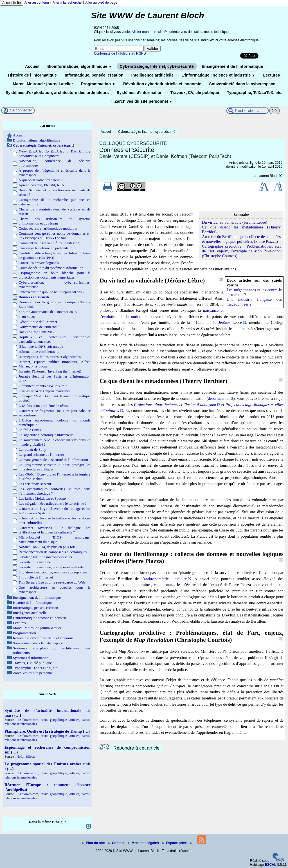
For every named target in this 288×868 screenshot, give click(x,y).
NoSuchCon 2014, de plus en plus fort (47, 547)
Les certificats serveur (35, 484)
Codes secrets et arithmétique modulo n (48, 228)
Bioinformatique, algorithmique (79, 66)
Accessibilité (12, 3)
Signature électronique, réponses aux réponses (53, 572)
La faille (30, 430)
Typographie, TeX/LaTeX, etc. (255, 93)
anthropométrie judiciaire (165, 579)
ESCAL (271, 865)
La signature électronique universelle (46, 435)
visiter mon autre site (148, 32)
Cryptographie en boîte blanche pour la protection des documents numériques (55, 275)
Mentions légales (144, 843)
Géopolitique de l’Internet (38, 322)
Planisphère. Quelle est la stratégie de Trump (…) (47, 731)
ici (192, 251)
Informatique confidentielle (39, 352)
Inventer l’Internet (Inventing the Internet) (50, 371)
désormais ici (219, 398)
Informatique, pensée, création (94, 75)
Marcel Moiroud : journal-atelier (43, 84)
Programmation (98, 84)
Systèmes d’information (140, 93)
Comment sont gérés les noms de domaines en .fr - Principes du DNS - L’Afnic (55, 236)
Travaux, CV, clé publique (195, 93)
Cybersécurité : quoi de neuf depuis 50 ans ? (51, 292)
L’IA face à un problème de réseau (44, 406)
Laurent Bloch (268, 176)
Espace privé (175, 843)
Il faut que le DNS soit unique (41, 346)
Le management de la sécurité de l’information (53, 460)
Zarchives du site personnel (143, 101)
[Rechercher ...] (247, 111)
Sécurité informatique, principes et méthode (51, 567)
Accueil (32, 66)
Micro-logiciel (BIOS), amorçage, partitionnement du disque (55, 540)
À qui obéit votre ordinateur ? (40, 180)
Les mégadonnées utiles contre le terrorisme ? (53, 503)
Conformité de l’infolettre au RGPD (120, 53)
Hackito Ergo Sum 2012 (37, 332)
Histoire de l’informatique (33, 75)
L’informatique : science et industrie (218, 75)
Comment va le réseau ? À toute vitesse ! (49, 243)
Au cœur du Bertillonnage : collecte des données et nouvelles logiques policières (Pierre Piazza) (241, 239)
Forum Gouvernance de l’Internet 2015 (48, 312)
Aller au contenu (37, 3)
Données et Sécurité (34, 297)
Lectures (271, 75)
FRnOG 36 (27, 317)
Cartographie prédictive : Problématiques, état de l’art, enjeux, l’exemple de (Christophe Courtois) (241, 251)
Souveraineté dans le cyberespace (242, 84)
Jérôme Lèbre (230, 322)
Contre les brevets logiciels (39, 263)
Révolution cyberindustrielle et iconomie (162, 84)
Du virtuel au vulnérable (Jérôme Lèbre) (235, 222)
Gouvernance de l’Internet (38, 327)
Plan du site (94, 843)
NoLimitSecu (26, 757)
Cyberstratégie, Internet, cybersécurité (157, 66)
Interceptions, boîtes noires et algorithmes (50, 357)
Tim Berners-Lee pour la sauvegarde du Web (52, 582)
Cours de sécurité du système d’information (51, 268)
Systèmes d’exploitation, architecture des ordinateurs (57, 93)
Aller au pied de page (101, 3)
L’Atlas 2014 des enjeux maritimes (44, 391)
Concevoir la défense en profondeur (45, 248)
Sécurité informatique (35, 562)
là (106, 257)
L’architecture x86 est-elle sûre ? (43, 386)
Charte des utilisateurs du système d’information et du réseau (55, 221)
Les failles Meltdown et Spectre (42, 498)
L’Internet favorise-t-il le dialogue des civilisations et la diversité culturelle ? (55, 530)
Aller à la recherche (67, 3)
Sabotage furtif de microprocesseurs (45, 557)
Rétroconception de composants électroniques (53, 552)
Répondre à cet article (136, 748)
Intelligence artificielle (152, 75)
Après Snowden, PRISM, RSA (41, 185)
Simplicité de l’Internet (36, 577)
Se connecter (21, 110)
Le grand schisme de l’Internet (41, 455)
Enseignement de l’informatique (232, 66)
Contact (117, 843)
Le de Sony (32, 449)
